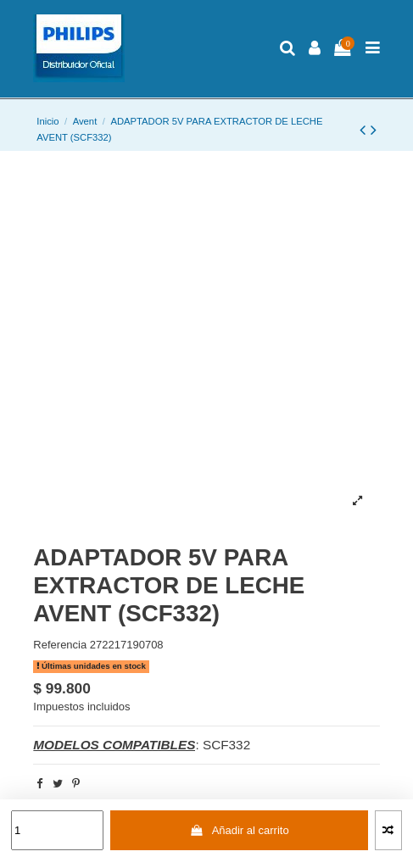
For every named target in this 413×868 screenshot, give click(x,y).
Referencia (60, 645)
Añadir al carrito (240, 830)
